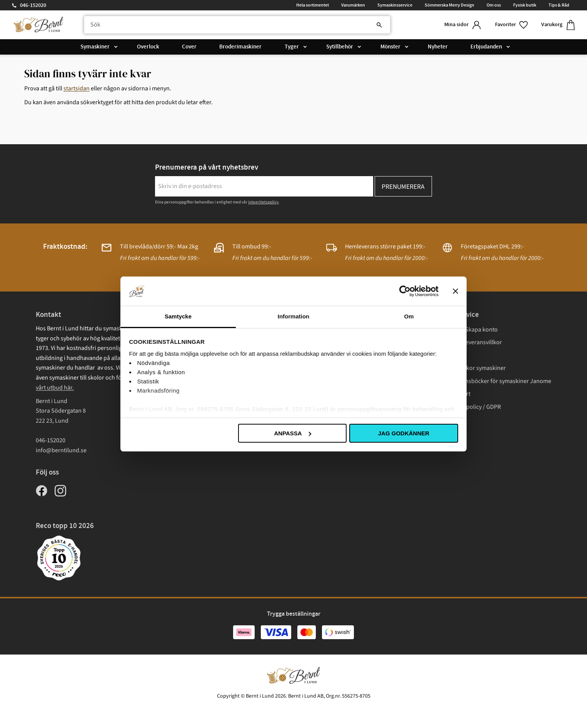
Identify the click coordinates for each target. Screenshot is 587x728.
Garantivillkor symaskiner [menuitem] (473, 368)
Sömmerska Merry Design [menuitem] (449, 5)
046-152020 (33, 5)
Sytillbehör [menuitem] (340, 47)
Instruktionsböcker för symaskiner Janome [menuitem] (495, 381)
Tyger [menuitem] (292, 47)
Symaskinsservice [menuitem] (395, 5)
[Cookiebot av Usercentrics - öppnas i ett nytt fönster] (405, 291)
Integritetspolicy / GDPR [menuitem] (470, 407)
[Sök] (379, 25)
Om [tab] (409, 316)
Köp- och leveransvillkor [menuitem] (471, 342)
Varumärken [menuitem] (353, 5)
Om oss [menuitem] (494, 5)
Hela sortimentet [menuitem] (313, 5)
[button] (512, 25)
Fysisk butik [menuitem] (525, 5)
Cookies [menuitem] (450, 420)
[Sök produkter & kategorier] (237, 25)
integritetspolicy (263, 202)
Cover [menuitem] (189, 47)
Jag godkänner (404, 433)
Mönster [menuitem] (390, 47)
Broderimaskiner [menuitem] (240, 47)
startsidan (77, 88)
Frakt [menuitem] (446, 355)
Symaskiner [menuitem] (95, 47)
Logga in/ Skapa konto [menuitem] (469, 330)
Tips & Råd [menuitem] (559, 5)
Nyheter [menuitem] (438, 47)
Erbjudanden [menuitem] (486, 47)
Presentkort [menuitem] (455, 394)
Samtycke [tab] (178, 316)
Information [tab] (294, 316)
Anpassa (292, 433)
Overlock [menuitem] (148, 47)
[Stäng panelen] (455, 291)
